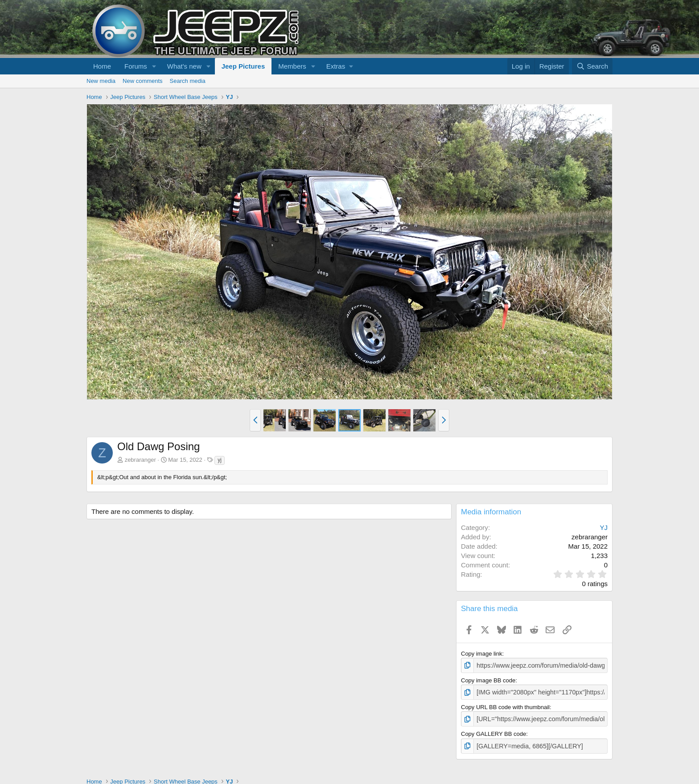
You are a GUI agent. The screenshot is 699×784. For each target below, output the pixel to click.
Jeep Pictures (243, 66)
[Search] (592, 66)
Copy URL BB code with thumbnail (505, 706)
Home (102, 66)
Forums (136, 66)
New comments (143, 81)
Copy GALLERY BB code (493, 732)
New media (101, 81)
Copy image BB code (488, 679)
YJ (604, 527)
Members (292, 66)
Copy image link (482, 654)
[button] (154, 66)
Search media (188, 81)
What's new (184, 66)
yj (220, 460)
